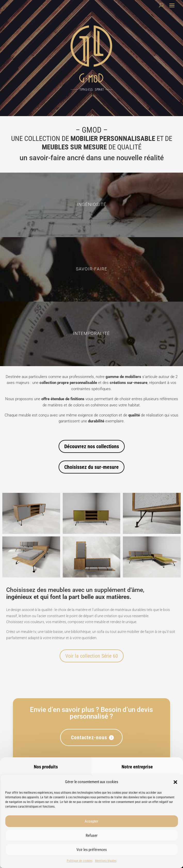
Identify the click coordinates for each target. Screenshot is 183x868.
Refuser (92, 835)
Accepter (91, 821)
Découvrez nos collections (92, 446)
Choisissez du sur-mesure (91, 467)
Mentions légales (106, 861)
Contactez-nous (89, 737)
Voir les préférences (92, 850)
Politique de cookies (80, 861)
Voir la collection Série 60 (92, 656)
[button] (175, 782)
